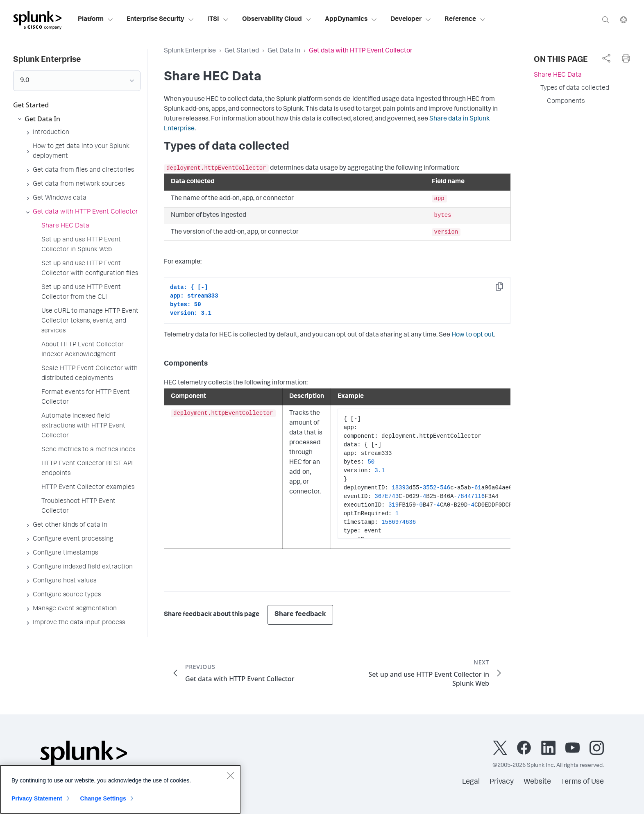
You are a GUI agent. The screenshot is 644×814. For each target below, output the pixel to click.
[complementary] (606, 58)
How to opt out (473, 335)
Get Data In (284, 51)
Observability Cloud (277, 20)
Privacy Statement (37, 800)
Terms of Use (582, 782)
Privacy (502, 782)
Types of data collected (575, 89)
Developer (411, 20)
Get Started (242, 51)
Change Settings (103, 800)
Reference (465, 20)
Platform (96, 20)
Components (566, 102)
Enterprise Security (160, 20)
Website (537, 782)
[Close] (230, 778)
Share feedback (300, 615)
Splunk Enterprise (190, 51)
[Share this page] (606, 58)
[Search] (605, 19)
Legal (471, 782)
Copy (505, 289)
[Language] (624, 19)
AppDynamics (351, 20)
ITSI (218, 20)
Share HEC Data (558, 75)
